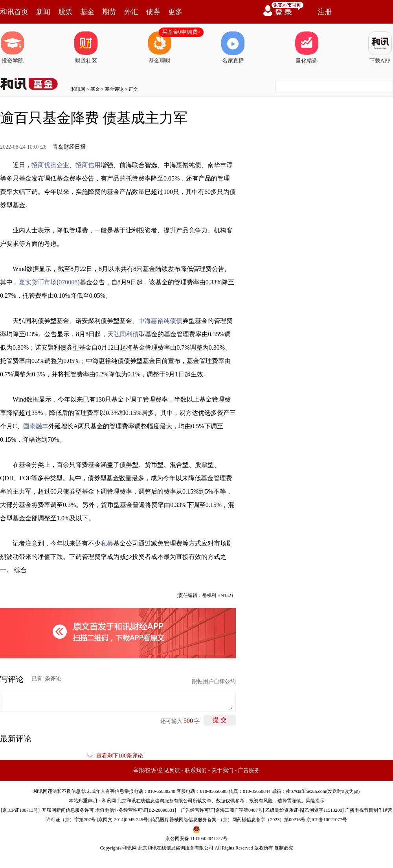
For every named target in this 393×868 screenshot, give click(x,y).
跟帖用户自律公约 (214, 681)
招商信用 (88, 165)
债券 (153, 12)
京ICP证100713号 (20, 810)
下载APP (380, 48)
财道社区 (86, 48)
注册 (325, 12)
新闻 (43, 12)
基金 (87, 12)
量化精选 (307, 48)
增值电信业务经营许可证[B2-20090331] (136, 810)
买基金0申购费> (181, 32)
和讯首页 (14, 12)
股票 (65, 12)
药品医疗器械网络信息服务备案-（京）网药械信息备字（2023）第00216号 (228, 820)
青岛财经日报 (69, 147)
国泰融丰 (36, 426)
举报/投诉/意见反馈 (157, 770)
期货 (109, 12)
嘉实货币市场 (38, 282)
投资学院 (13, 48)
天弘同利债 (123, 334)
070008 (68, 282)
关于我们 (222, 770)
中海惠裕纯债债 (160, 321)
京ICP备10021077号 (327, 820)
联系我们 (196, 770)
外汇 (131, 12)
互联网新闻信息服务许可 (68, 810)
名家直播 (233, 48)
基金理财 (160, 48)
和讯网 (78, 89)
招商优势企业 (50, 165)
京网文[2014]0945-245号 (123, 820)
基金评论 (114, 89)
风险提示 (315, 801)
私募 (107, 543)
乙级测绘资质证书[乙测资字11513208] (305, 810)
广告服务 (249, 770)
